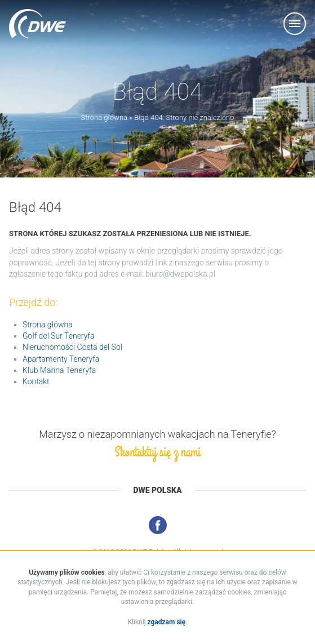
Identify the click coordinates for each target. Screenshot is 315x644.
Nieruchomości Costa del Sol (72, 347)
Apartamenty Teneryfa (61, 359)
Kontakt (36, 381)
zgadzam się (167, 622)
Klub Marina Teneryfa (59, 370)
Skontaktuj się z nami (157, 452)
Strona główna (104, 117)
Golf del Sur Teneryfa (59, 336)
